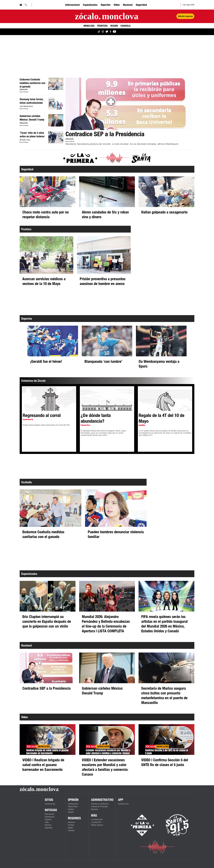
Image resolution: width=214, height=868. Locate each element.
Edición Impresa (97, 825)
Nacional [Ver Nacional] (128, 5)
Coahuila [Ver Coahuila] (125, 26)
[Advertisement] (102, 56)
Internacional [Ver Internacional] (72, 5)
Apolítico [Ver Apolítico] (71, 809)
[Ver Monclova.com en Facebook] (110, 32)
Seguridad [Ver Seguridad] (141, 5)
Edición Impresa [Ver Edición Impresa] (185, 16)
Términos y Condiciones (100, 804)
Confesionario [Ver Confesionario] (73, 804)
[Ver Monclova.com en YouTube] (114, 32)
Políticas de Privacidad (99, 807)
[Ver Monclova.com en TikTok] (99, 32)
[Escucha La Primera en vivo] (140, 825)
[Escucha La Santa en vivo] (177, 825)
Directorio (95, 809)
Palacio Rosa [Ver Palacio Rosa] (73, 807)
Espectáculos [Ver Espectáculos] (90, 5)
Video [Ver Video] (117, 5)
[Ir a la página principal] (107, 16)
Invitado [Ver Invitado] (71, 812)
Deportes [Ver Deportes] (106, 5)
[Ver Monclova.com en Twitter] (107, 32)
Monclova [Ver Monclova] (89, 26)
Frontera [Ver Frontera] (102, 26)
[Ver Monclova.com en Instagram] (103, 32)
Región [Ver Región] (114, 26)
